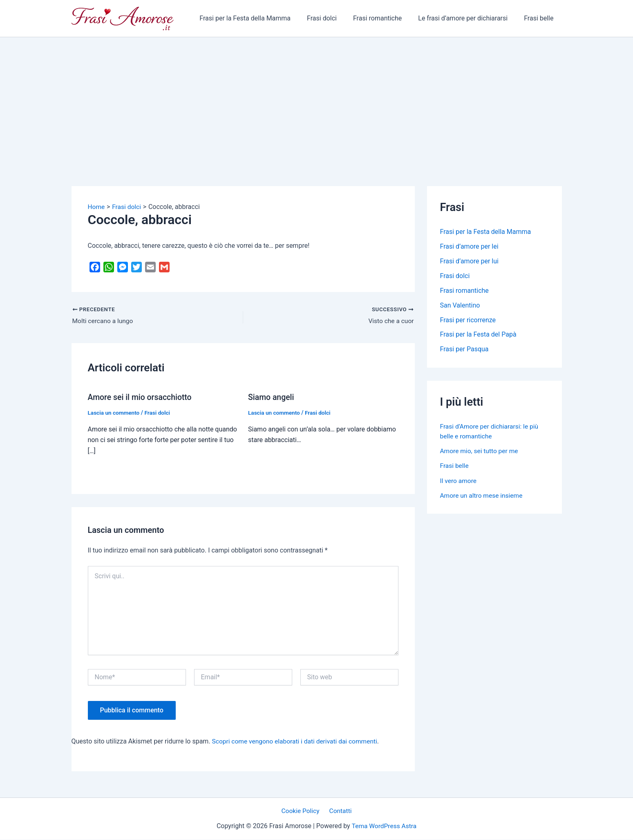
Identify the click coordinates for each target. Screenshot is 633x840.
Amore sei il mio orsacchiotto (141, 398)
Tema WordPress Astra (384, 826)
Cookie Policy (302, 811)
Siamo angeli (272, 398)
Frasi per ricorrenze (468, 320)
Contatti (339, 811)
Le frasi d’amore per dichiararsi (468, 18)
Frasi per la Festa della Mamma (260, 18)
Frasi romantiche (386, 18)
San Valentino (460, 305)
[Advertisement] (317, 99)
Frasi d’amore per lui (469, 261)
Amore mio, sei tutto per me (480, 451)
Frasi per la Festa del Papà (478, 335)
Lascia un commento (115, 413)
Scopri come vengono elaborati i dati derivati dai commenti (297, 741)
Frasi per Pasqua (464, 349)
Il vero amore (459, 480)
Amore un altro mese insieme (483, 495)
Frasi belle (540, 18)
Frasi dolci (333, 18)
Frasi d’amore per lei (469, 246)
